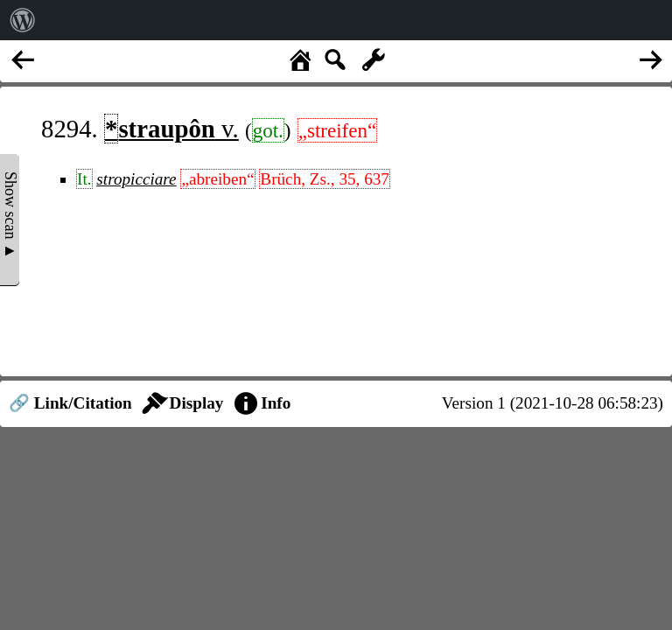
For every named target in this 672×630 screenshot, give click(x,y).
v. (171, 129)
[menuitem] (23, 20)
